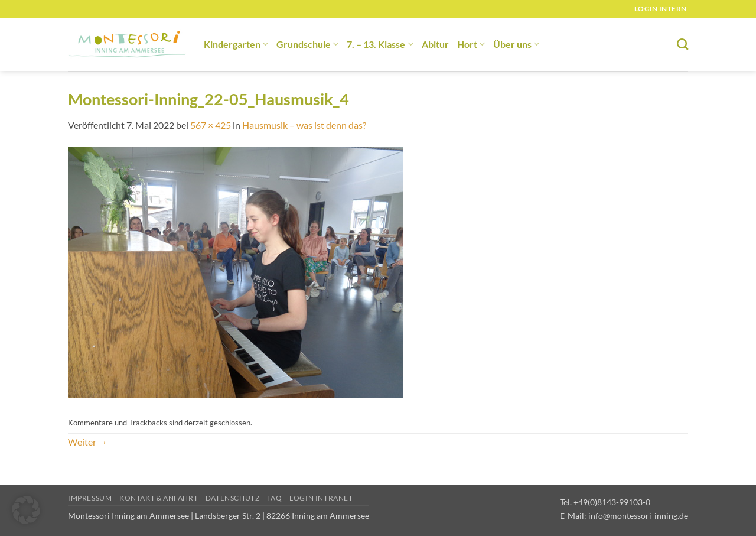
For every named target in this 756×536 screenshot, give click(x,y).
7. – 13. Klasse (380, 44)
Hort (471, 44)
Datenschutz (233, 498)
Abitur (435, 44)
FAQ (275, 498)
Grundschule (307, 44)
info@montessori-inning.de (638, 516)
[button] (26, 510)
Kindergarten (236, 44)
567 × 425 (211, 125)
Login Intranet (321, 498)
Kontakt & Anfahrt (159, 498)
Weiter (88, 442)
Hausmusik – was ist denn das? (304, 125)
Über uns (516, 44)
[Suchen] (682, 44)
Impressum (90, 498)
